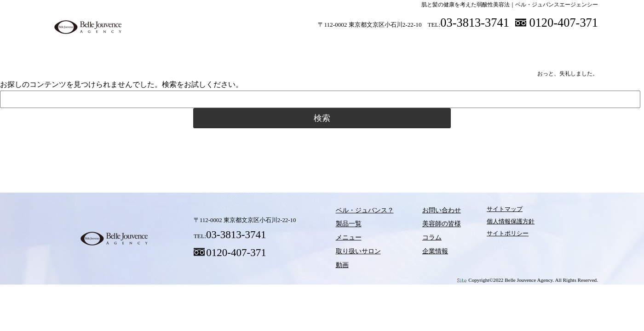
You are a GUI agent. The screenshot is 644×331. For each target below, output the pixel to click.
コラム (442, 147)
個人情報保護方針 (492, 225)
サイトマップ (486, 212)
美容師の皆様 (492, 46)
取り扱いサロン (347, 46)
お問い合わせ (427, 212)
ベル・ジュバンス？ (168, 46)
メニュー (287, 46)
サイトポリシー (489, 237)
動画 (407, 46)
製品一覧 (228, 46)
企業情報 (421, 250)
